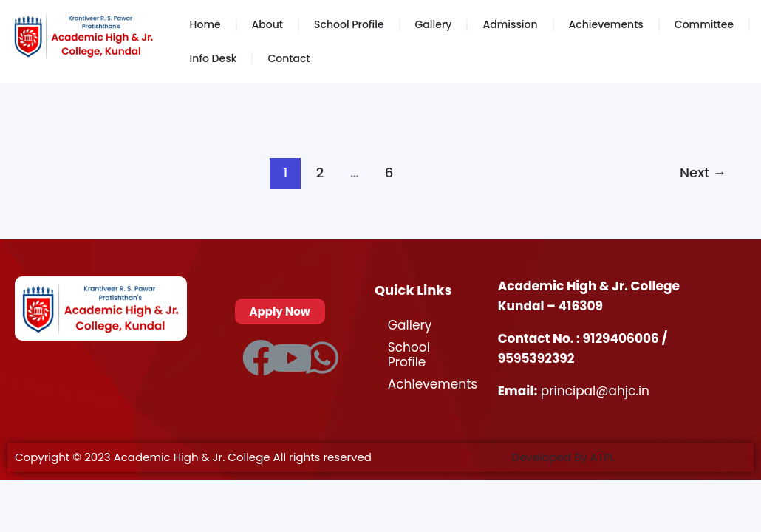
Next (703, 173)
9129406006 (622, 338)
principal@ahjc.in (595, 391)
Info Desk (214, 58)
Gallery (434, 24)
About (267, 24)
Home (205, 24)
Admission (510, 24)
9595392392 (536, 358)
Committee (704, 24)
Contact (289, 58)
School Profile (349, 24)
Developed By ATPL (564, 457)
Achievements (606, 24)
